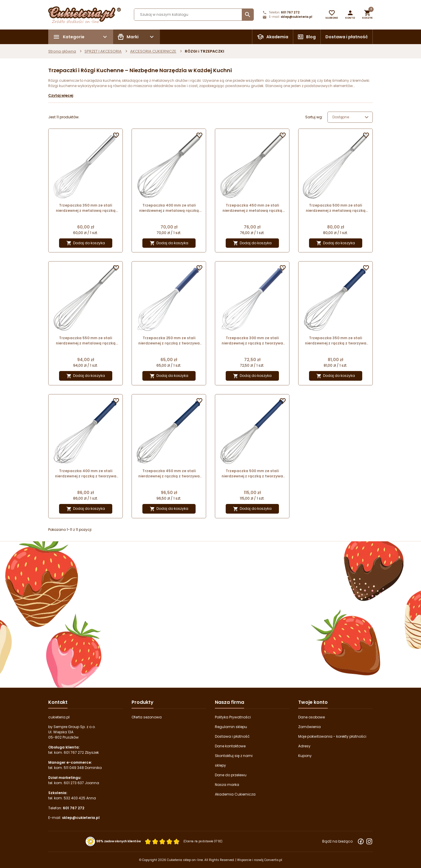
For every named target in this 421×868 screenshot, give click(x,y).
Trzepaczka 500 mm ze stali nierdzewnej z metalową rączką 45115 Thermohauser (336, 208)
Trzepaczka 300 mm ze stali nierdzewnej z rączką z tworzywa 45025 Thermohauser (252, 341)
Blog (311, 37)
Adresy (304, 746)
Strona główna (62, 51)
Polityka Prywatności (233, 717)
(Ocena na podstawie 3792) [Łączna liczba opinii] (203, 841)
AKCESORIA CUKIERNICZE (153, 51)
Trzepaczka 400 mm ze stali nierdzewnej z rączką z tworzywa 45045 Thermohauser (86, 474)
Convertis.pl (273, 860)
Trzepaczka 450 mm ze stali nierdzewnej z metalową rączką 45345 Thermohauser (252, 208)
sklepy (220, 765)
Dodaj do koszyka (86, 243)
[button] (350, 15)
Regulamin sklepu (231, 727)
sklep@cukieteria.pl (296, 17)
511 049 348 (74, 768)
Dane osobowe (312, 717)
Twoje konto (313, 702)
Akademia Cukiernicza (235, 794)
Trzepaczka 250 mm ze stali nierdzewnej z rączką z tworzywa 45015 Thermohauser (169, 341)
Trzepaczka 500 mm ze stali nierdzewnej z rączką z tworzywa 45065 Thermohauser (252, 474)
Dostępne (351, 117)
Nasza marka (227, 785)
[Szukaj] (194, 15)
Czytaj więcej (61, 95)
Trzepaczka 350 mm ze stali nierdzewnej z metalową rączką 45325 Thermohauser (86, 208)
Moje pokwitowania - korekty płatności (332, 736)
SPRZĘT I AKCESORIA (103, 51)
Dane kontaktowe (230, 746)
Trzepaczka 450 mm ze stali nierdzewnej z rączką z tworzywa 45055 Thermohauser (169, 474)
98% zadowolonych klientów (119, 841)
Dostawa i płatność (347, 37)
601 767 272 (290, 12)
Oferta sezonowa (147, 717)
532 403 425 (75, 798)
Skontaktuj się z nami (234, 756)
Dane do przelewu (231, 775)
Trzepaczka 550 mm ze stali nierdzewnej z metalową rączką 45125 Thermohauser (86, 341)
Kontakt (58, 702)
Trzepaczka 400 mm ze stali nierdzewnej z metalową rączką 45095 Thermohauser (169, 208)
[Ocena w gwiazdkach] (162, 841)
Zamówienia (309, 727)
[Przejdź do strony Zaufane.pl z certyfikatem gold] (90, 841)
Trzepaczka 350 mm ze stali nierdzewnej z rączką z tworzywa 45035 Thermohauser (336, 341)
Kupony (305, 756)
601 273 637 (74, 783)
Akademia (277, 37)
